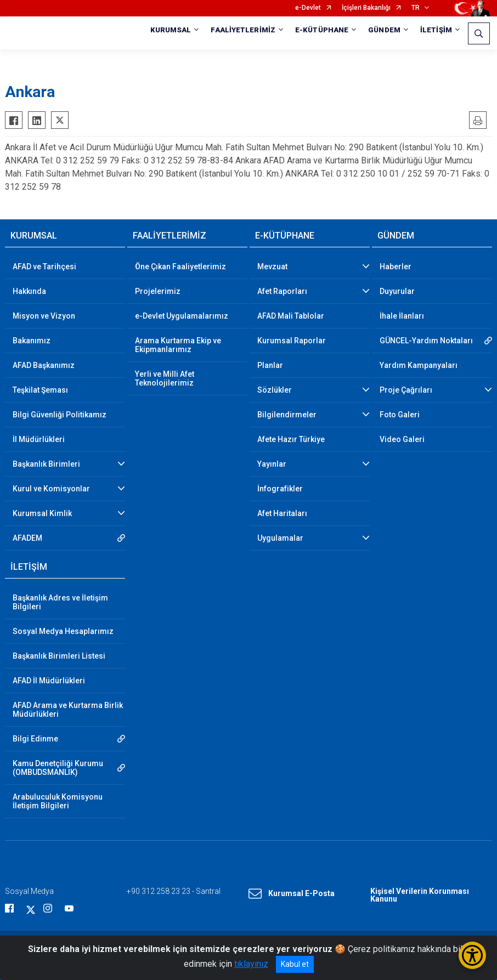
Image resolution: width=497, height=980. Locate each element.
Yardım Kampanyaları (419, 365)
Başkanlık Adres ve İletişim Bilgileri (60, 602)
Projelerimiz (158, 291)
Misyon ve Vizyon (44, 316)
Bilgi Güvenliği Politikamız (60, 415)
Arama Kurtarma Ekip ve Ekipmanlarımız (178, 345)
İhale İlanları (402, 316)
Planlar (270, 365)
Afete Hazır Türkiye (291, 439)
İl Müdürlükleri (39, 439)
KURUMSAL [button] (171, 30)
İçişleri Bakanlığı (366, 8)
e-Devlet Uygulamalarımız (182, 316)
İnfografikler (280, 489)
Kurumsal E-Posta (292, 894)
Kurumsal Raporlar (292, 341)
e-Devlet (308, 8)
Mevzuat (272, 267)
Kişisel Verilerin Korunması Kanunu (420, 895)
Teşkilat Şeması (40, 390)
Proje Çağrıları (406, 390)
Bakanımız (32, 341)
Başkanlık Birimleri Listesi (59, 656)
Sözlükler (275, 390)
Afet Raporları (282, 291)
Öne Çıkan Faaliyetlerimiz (180, 267)
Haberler (396, 267)
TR (416, 8)
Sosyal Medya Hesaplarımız (63, 631)
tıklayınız (251, 964)
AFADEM (27, 538)
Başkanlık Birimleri (46, 464)
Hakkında (29, 291)
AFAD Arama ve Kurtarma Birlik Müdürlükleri (68, 710)
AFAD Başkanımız (44, 365)
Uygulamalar (280, 538)
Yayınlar (272, 464)
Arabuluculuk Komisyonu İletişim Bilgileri (58, 801)
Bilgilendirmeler (287, 415)
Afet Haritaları (282, 513)
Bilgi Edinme (35, 739)
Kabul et (295, 964)
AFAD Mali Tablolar (291, 316)
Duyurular (397, 291)
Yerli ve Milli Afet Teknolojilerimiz (165, 378)
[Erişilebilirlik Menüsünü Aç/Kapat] (472, 955)
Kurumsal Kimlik (42, 513)
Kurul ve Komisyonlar (51, 489)
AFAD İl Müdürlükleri (49, 681)
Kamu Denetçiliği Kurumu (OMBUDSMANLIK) (58, 768)
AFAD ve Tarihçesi (44, 267)
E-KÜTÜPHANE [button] (322, 30)
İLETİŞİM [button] (436, 30)
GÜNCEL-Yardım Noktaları (426, 341)
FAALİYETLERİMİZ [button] (243, 30)
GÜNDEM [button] (384, 30)
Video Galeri (402, 439)
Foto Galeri (400, 415)
